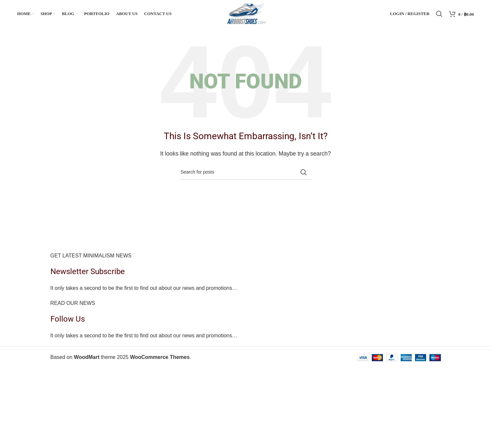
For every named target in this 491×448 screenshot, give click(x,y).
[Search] (439, 14)
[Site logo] (245, 14)
